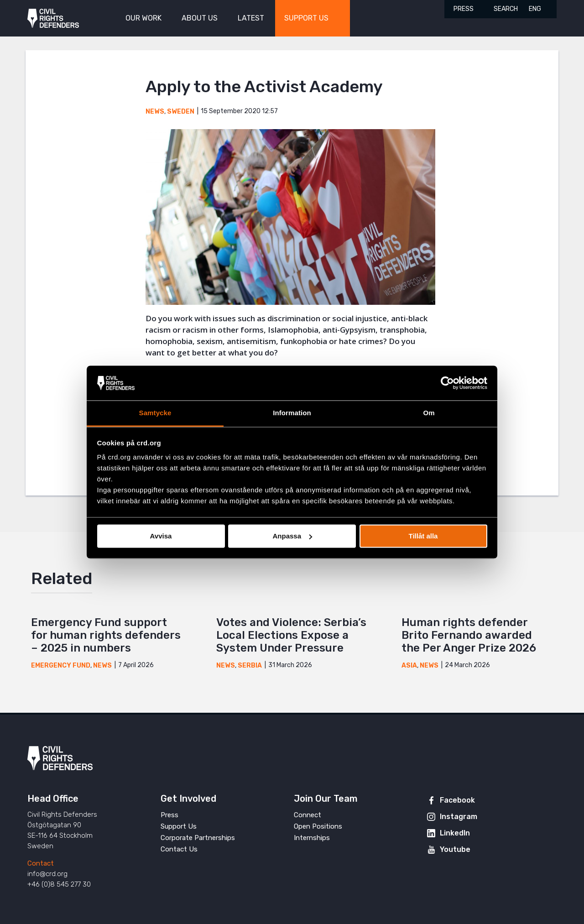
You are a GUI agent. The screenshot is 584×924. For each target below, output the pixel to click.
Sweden (181, 112)
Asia (409, 666)
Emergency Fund (61, 666)
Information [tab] (292, 413)
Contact (41, 863)
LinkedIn (455, 833)
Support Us (179, 826)
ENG (535, 9)
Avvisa (161, 536)
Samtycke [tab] (155, 413)
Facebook (457, 800)
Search (506, 9)
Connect (308, 815)
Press (464, 9)
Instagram (459, 817)
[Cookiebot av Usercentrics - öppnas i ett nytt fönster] (447, 383)
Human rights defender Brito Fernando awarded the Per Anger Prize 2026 (469, 635)
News (155, 112)
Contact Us (179, 849)
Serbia (250, 666)
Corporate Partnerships (198, 838)
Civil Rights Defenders (53, 18)
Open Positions (318, 826)
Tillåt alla (423, 536)
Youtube (455, 849)
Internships (312, 838)
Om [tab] (429, 413)
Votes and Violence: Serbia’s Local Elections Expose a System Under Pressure (291, 635)
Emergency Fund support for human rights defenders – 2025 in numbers (106, 635)
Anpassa (292, 536)
